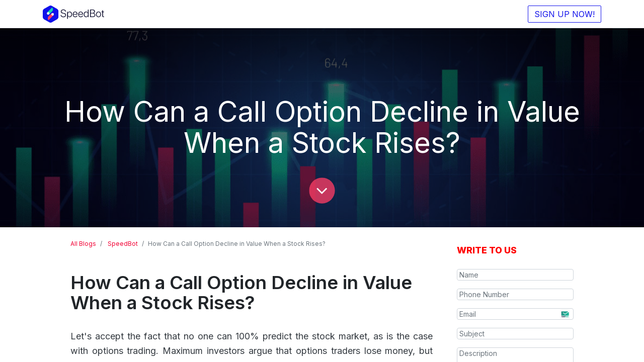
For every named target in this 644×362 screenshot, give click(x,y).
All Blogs (83, 244)
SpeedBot (123, 244)
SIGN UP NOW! (565, 14)
